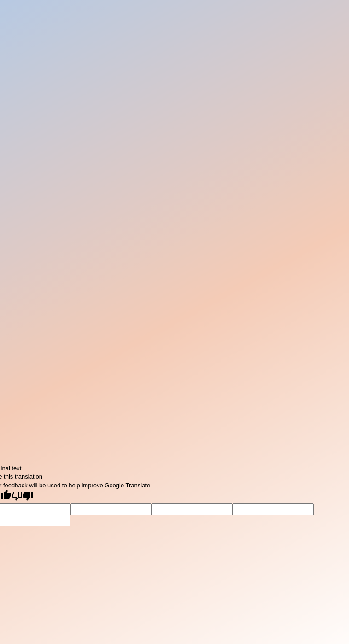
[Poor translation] (23, 497)
